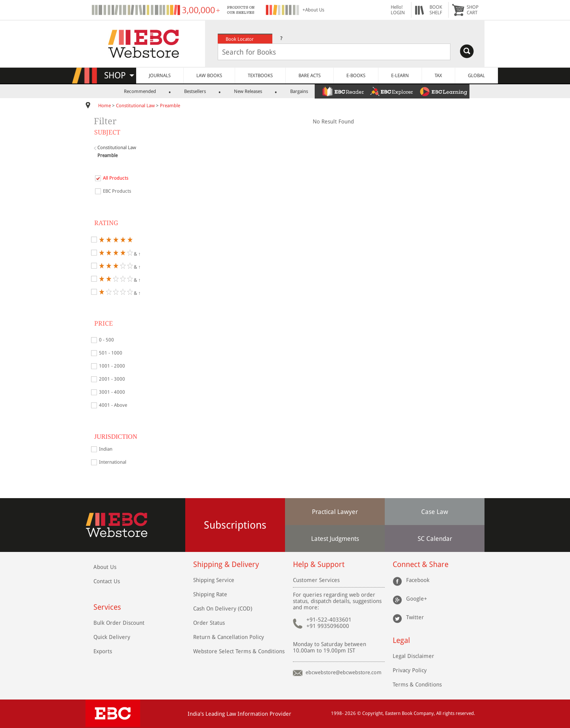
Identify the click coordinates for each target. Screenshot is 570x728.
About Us (105, 567)
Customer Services (316, 580)
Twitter (415, 617)
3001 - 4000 (112, 392)
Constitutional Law (135, 106)
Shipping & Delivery (226, 564)
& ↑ (120, 253)
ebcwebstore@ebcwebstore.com (344, 672)
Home (104, 106)
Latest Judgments (335, 539)
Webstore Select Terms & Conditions (239, 651)
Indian (106, 449)
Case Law (435, 512)
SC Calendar (435, 539)
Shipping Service (214, 580)
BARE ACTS (310, 76)
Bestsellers (195, 91)
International (113, 462)
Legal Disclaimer (413, 656)
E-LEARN (400, 76)
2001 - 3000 (112, 379)
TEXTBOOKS (260, 76)
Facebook (418, 580)
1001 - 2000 (112, 366)
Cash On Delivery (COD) (223, 609)
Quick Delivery (112, 637)
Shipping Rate (210, 594)
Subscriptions (235, 525)
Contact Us (107, 581)
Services (107, 607)
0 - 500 (106, 340)
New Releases (248, 91)
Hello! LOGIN (398, 10)
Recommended (140, 91)
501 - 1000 (111, 353)
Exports (103, 651)
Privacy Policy (410, 670)
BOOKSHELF (436, 10)
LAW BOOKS (209, 76)
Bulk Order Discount (119, 623)
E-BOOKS (356, 76)
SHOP (119, 75)
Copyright (372, 713)
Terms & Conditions (417, 684)
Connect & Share (421, 564)
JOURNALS (160, 76)
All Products (116, 178)
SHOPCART (473, 10)
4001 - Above (113, 405)
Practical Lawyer (335, 512)
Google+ (417, 599)
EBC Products (117, 191)
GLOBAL (476, 76)
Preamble (170, 106)
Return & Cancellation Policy (229, 637)
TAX (438, 76)
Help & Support (319, 564)
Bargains (299, 91)
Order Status (209, 623)
